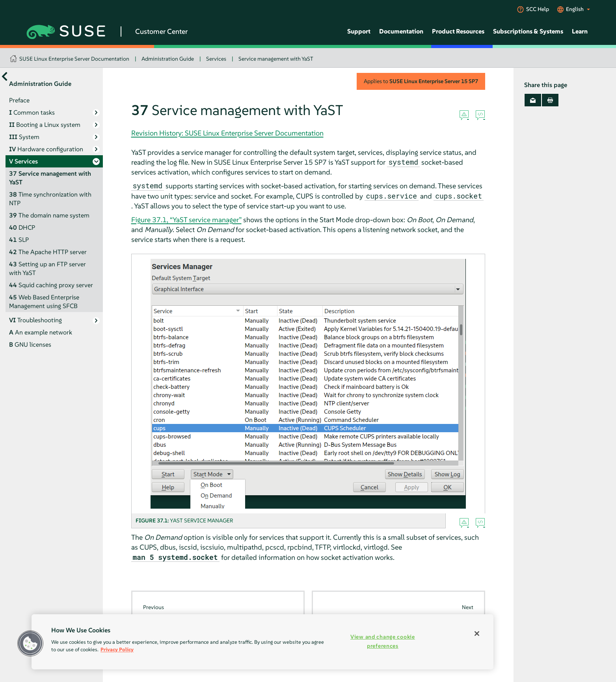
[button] (30, 643)
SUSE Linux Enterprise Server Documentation (74, 59)
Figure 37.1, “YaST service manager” (186, 220)
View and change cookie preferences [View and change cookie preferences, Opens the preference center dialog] (383, 641)
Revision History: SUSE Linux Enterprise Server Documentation (227, 133)
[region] (262, 642)
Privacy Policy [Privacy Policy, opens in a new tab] (117, 649)
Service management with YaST (276, 59)
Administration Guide (168, 59)
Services (216, 59)
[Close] (477, 634)
